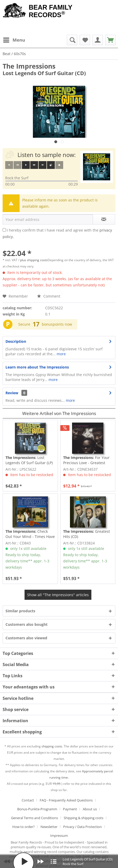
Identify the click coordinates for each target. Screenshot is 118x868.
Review (12, 393)
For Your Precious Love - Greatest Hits (86, 460)
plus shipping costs (34, 260)
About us (90, 809)
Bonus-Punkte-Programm (37, 809)
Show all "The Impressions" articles (58, 595)
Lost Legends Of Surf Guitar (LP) (29, 460)
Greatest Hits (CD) (87, 534)
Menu (14, 39)
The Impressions (29, 66)
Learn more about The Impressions (37, 367)
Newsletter (49, 827)
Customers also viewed (26, 638)
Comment (49, 296)
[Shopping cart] (110, 40)
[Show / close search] (72, 40)
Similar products (20, 611)
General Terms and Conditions (34, 818)
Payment (70, 809)
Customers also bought (26, 624)
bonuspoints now (57, 324)
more (61, 354)
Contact (28, 800)
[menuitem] (14, 40)
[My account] (98, 40)
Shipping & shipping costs (84, 818)
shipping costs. (52, 746)
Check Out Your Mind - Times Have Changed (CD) (30, 534)
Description (16, 341)
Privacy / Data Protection (82, 827)
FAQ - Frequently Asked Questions (66, 800)
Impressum (59, 836)
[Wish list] (85, 40)
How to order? (23, 827)
